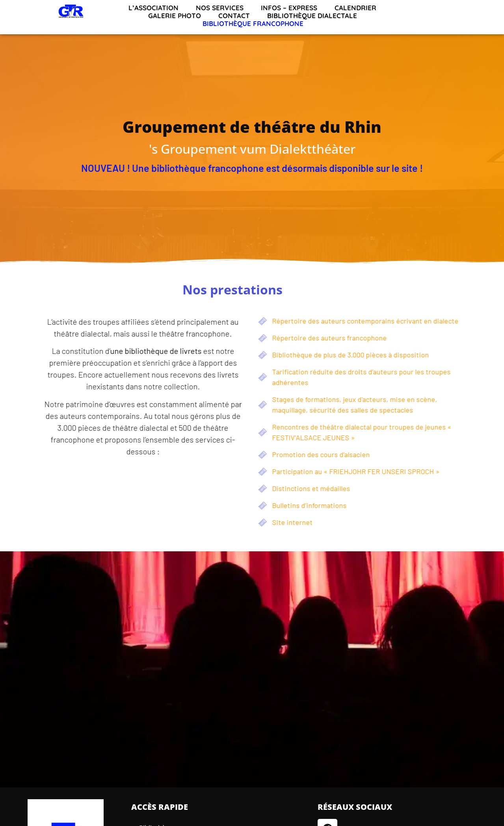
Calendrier (355, 8)
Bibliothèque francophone (253, 24)
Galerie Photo (175, 16)
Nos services (220, 8)
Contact (234, 16)
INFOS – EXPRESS (289, 8)
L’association (153, 8)
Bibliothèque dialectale (312, 16)
